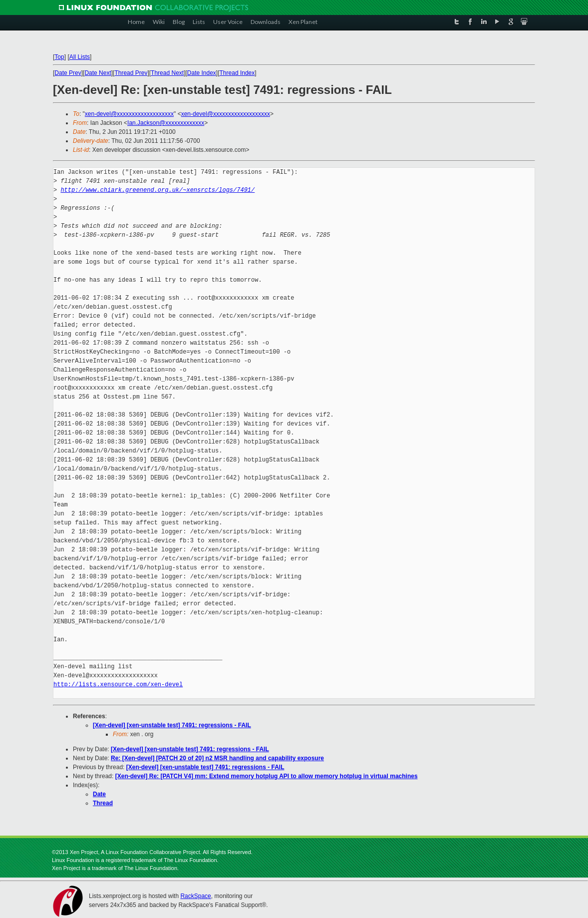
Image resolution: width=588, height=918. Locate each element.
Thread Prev (131, 73)
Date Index (202, 73)
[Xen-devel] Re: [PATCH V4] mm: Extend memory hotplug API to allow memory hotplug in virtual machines (267, 776)
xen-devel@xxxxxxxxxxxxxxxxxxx (129, 114)
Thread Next (167, 73)
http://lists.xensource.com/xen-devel (118, 685)
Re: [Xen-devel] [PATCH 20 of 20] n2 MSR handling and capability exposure (217, 758)
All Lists (80, 57)
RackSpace (195, 896)
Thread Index (237, 73)
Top (59, 57)
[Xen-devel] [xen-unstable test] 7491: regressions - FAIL (172, 725)
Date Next (98, 73)
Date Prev (68, 73)
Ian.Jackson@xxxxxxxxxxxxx (166, 123)
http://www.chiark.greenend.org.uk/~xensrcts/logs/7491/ (157, 190)
